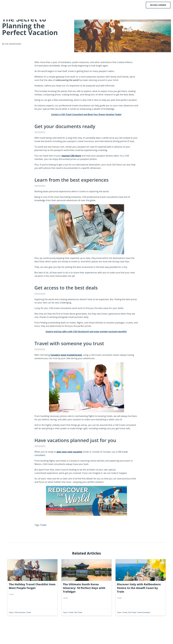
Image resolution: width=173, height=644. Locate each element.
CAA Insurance (20, 623)
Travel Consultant (144, 623)
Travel (43, 536)
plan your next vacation (69, 463)
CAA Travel (78, 623)
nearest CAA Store (71, 167)
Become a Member (155, 5)
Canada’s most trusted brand (66, 366)
